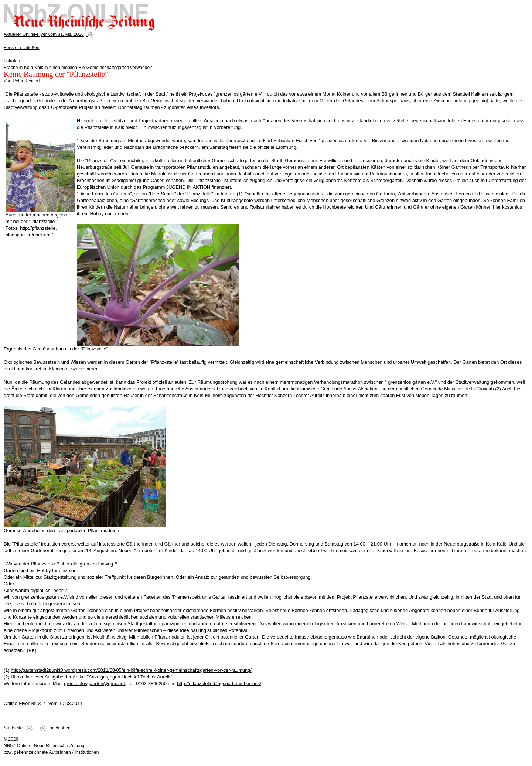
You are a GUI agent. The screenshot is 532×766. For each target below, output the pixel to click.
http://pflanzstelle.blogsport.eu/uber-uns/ (219, 683)
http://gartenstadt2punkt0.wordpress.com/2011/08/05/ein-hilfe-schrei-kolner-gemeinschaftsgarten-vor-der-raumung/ (131, 670)
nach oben (60, 728)
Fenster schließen (22, 48)
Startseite (13, 728)
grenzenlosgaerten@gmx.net (94, 683)
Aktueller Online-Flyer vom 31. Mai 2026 (44, 34)
